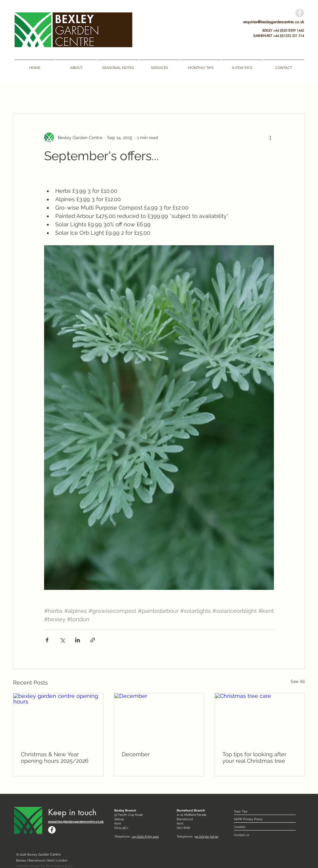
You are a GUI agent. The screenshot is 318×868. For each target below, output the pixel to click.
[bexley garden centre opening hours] (58, 718)
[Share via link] (93, 640)
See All (298, 681)
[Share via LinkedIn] (77, 640)
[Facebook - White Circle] (52, 830)
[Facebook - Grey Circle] (300, 13)
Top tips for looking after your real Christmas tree (254, 757)
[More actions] (270, 138)
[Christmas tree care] (260, 718)
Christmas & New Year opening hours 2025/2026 (55, 757)
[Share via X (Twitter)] (62, 640)
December (136, 754)
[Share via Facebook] (47, 640)
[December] (159, 718)
